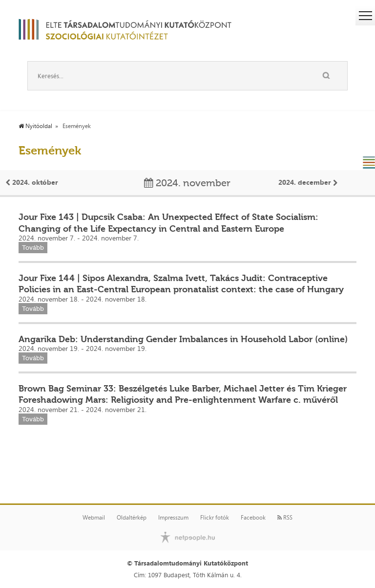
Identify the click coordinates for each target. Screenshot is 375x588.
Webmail (94, 518)
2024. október (32, 182)
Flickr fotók (215, 518)
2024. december (308, 182)
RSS (285, 518)
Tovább (33, 248)
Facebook (253, 518)
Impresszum (173, 518)
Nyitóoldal (35, 126)
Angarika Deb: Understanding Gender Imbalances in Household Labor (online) (183, 339)
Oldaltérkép (132, 518)
